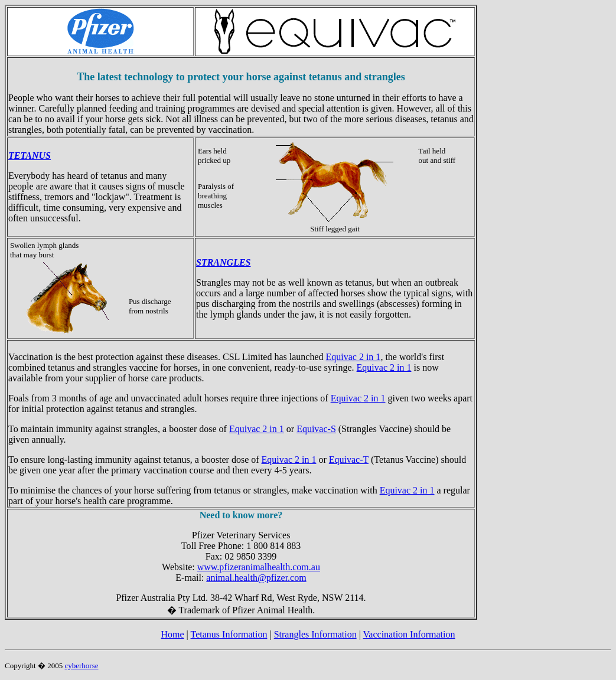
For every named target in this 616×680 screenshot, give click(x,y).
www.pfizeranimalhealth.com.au (259, 567)
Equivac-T (349, 460)
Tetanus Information (229, 634)
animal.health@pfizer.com (256, 578)
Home (172, 634)
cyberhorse (81, 666)
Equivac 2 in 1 (353, 357)
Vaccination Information (409, 634)
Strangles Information (315, 634)
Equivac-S (316, 429)
